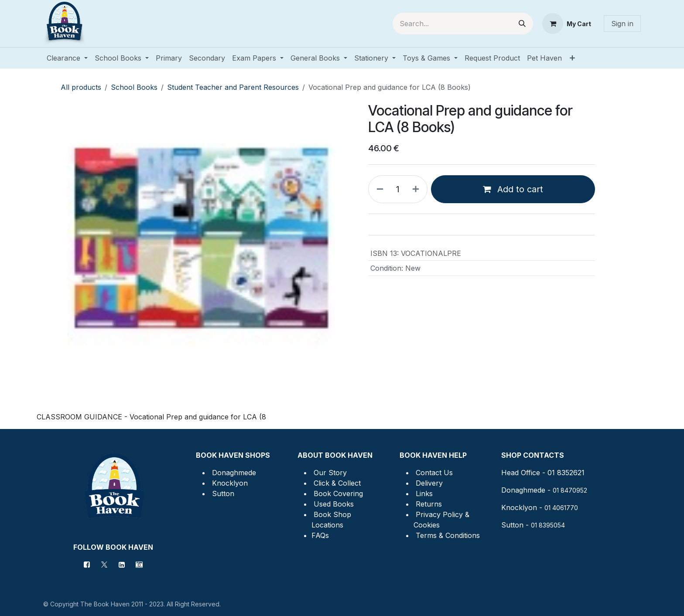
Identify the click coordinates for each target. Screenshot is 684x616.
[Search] (522, 24)
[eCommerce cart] (567, 24)
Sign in (622, 24)
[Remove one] (378, 189)
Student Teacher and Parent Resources (233, 87)
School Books (134, 87)
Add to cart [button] (513, 189)
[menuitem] (67, 58)
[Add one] (417, 189)
